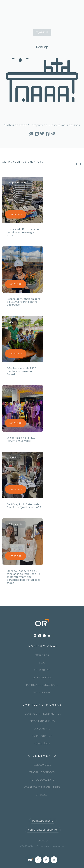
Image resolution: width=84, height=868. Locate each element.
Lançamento (42, 729)
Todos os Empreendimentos (42, 714)
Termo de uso (42, 693)
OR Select (42, 795)
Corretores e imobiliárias (42, 787)
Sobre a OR (42, 655)
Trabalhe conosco (42, 772)
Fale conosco (42, 765)
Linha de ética (42, 678)
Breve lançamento (42, 721)
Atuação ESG (42, 670)
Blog (42, 663)
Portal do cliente (42, 780)
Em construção (42, 736)
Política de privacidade (42, 685)
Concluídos (42, 744)
